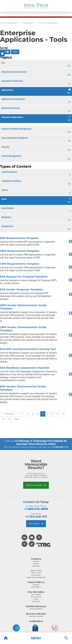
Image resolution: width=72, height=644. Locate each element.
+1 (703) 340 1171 (60, 447)
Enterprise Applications (48, 23)
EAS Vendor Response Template (21, 289)
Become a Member (36, 485)
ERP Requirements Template (19, 238)
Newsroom (36, 566)
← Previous (8, 414)
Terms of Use (36, 573)
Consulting (36, 601)
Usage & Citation (36, 571)
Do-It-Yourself (36, 594)
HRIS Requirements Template (20, 251)
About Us (36, 561)
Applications (28, 23)
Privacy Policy (36, 575)
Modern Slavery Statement (36, 577)
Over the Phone (36, 597)
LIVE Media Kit (36, 587)
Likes (15, 52)
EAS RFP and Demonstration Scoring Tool (28, 349)
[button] (36, 638)
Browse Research (36, 609)
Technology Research (9, 23)
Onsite (36, 599)
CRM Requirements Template (20, 264)
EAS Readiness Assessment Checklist (25, 368)
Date (5, 52)
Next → (18, 419)
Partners (36, 585)
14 (9, 419)
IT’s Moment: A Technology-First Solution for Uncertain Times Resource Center (41, 442)
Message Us (36, 524)
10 (63, 414)
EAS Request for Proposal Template (24, 277)
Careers (36, 564)
